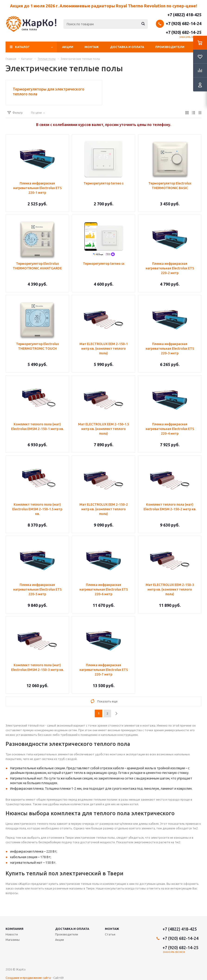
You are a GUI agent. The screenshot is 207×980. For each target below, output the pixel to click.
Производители (170, 47)
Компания (14, 929)
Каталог (22, 47)
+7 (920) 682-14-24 (184, 23)
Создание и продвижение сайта (28, 978)
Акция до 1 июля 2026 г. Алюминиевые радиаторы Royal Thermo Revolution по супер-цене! (103, 6)
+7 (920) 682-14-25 (184, 32)
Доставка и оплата (127, 47)
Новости (12, 934)
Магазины (13, 940)
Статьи (110, 934)
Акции (68, 47)
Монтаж (92, 47)
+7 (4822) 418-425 (184, 15)
